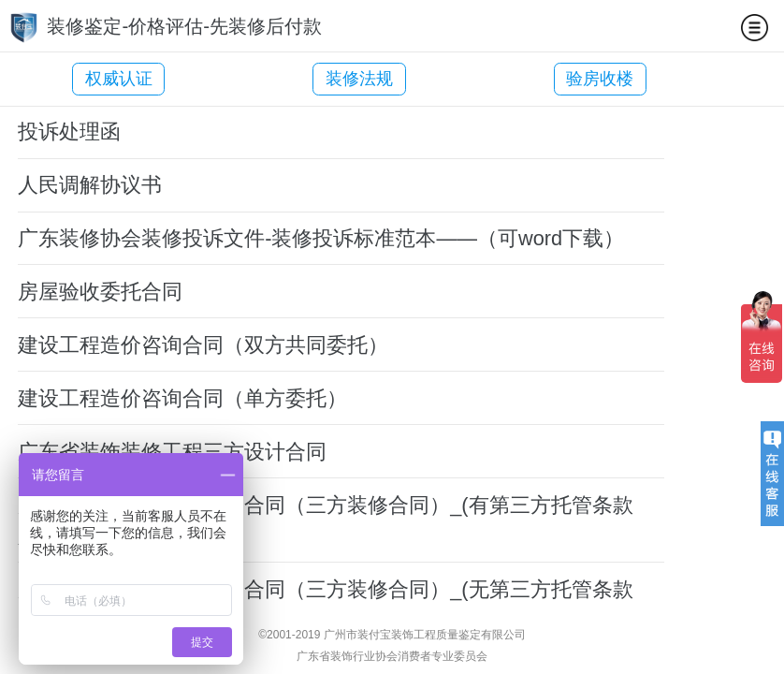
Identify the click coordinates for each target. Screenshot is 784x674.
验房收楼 (544, 79)
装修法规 (331, 79)
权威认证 (119, 79)
